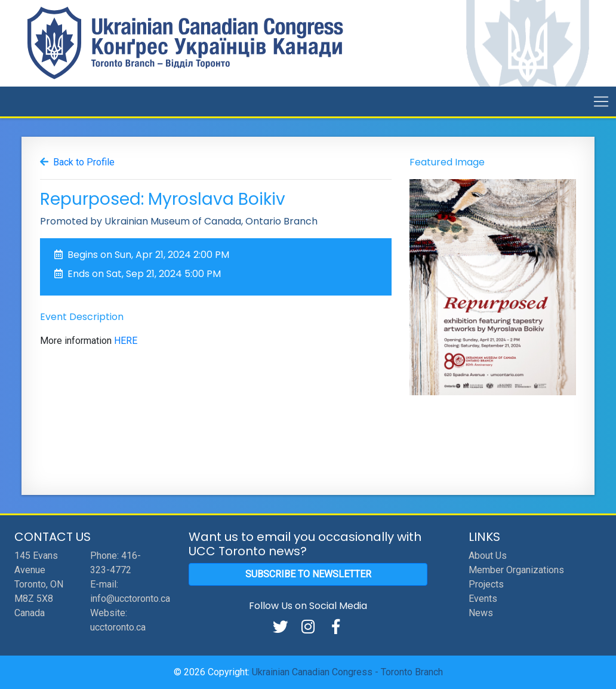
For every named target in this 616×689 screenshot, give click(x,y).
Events (483, 599)
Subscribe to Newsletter (308, 574)
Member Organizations (516, 570)
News (481, 613)
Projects (486, 584)
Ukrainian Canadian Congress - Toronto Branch (347, 672)
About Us (488, 556)
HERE (126, 341)
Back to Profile (84, 162)
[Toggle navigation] (601, 101)
